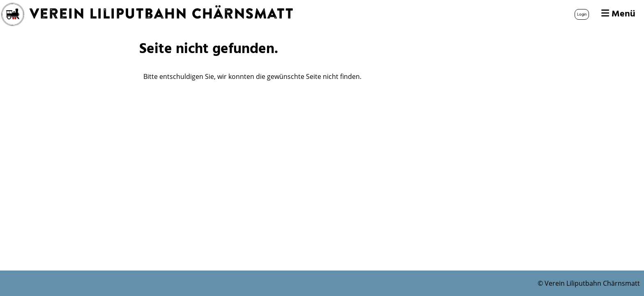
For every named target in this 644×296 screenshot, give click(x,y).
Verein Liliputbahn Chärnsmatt (161, 14)
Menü (618, 15)
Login (582, 14)
